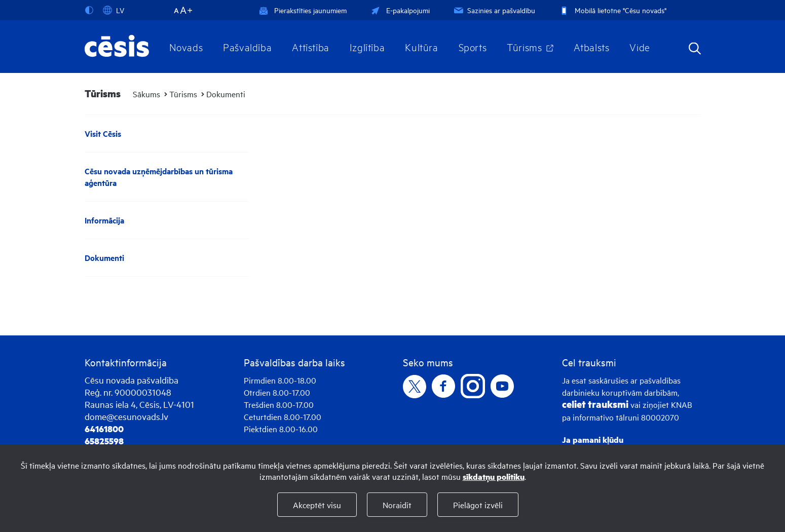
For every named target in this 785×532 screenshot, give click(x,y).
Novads (186, 47)
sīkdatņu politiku (494, 477)
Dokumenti (226, 94)
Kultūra (421, 47)
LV (114, 10)
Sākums (146, 94)
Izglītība (367, 47)
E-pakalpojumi (399, 10)
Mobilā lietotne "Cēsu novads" (612, 10)
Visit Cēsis (103, 134)
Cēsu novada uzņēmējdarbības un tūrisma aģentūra (159, 177)
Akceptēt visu (317, 505)
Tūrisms (524, 47)
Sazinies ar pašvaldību (494, 10)
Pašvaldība (247, 47)
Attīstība (311, 47)
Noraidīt (397, 505)
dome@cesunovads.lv (126, 416)
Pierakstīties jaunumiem (303, 10)
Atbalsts (592, 47)
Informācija (104, 220)
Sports (473, 47)
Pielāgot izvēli (478, 505)
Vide (640, 47)
